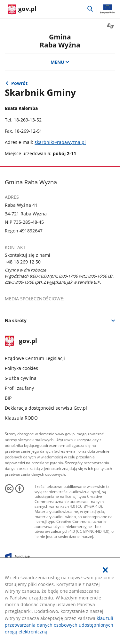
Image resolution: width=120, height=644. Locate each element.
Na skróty (16, 320)
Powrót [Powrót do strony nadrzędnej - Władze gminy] (19, 83)
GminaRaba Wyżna (60, 41)
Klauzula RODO (21, 418)
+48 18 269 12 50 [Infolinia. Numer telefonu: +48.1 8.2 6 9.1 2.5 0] (23, 262)
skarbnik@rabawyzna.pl (60, 142)
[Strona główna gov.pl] (22, 10)
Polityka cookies (21, 368)
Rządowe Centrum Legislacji (35, 358)
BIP (8, 398)
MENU (60, 62)
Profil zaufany (19, 388)
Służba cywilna (21, 378)
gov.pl (21, 341)
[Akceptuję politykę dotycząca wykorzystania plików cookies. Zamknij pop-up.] (105, 570)
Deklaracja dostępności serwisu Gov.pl (46, 408)
